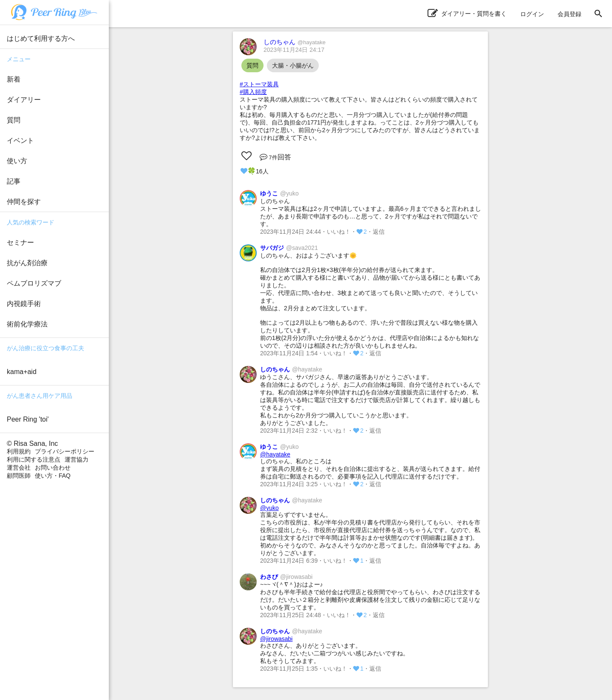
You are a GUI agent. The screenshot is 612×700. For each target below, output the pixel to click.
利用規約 (19, 451)
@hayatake (275, 454)
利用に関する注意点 (34, 459)
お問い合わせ (53, 468)
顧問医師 (19, 476)
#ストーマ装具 (259, 84)
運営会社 (19, 468)
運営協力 (76, 459)
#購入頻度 (253, 92)
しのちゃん (295, 42)
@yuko (269, 508)
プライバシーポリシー (65, 451)
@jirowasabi (276, 639)
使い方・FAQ (53, 476)
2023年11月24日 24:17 (294, 50)
